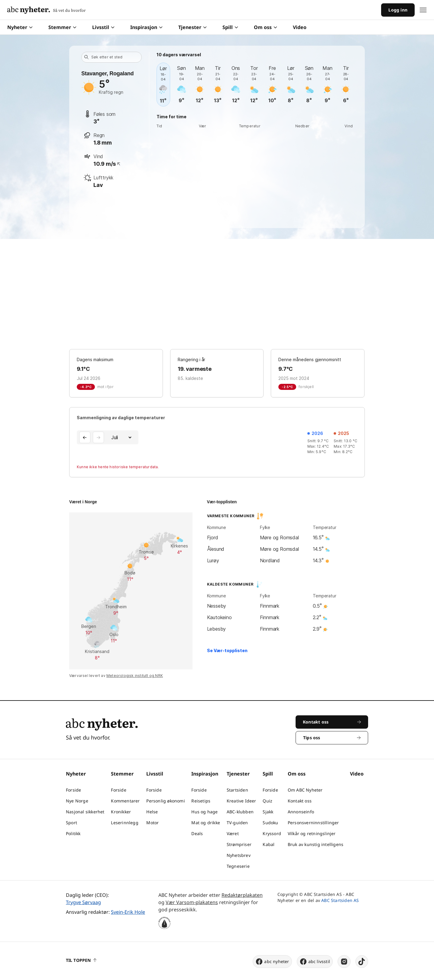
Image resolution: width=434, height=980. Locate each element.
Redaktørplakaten (242, 895)
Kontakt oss (300, 801)
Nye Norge (77, 801)
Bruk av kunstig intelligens (316, 844)
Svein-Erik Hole (128, 912)
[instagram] (344, 962)
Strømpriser (239, 844)
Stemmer (62, 27)
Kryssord (272, 833)
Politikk (73, 833)
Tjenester (193, 27)
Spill (230, 27)
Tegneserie (238, 866)
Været (233, 833)
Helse (152, 812)
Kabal (269, 844)
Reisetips (201, 801)
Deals (197, 833)
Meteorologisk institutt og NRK (135, 676)
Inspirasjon (146, 27)
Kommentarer (125, 801)
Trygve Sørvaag (83, 902)
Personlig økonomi (165, 801)
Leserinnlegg (125, 823)
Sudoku (270, 823)
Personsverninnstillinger (313, 823)
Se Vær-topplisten (227, 650)
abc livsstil (315, 962)
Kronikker (121, 812)
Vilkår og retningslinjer (312, 833)
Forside (73, 790)
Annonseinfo (301, 812)
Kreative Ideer (241, 801)
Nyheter (20, 27)
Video (300, 27)
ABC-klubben (240, 812)
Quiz (267, 801)
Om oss (266, 27)
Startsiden (237, 790)
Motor (152, 823)
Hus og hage (204, 812)
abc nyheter (272, 962)
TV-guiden (237, 823)
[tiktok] (362, 962)
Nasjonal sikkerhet (85, 812)
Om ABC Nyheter (305, 790)
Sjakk (268, 812)
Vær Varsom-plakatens (192, 902)
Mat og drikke (206, 823)
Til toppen (81, 960)
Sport (71, 823)
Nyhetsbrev (239, 855)
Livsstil (103, 27)
